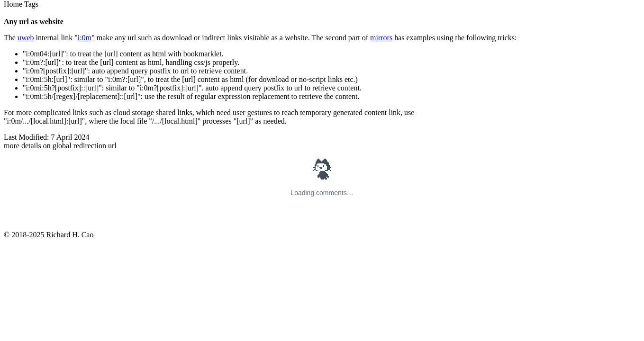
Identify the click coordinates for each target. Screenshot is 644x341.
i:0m (85, 38)
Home (13, 4)
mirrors (381, 38)
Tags (31, 4)
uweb (26, 38)
